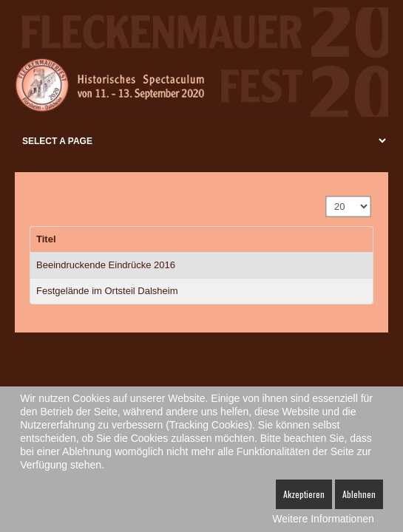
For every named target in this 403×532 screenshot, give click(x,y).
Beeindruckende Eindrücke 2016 (106, 265)
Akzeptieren (304, 494)
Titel (46, 239)
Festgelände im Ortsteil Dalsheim (107, 291)
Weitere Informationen (323, 519)
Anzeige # (326, 197)
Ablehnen (359, 494)
